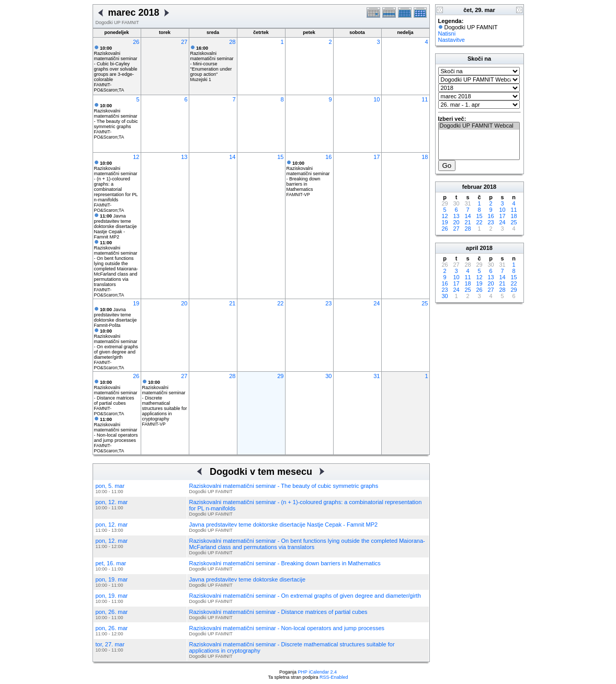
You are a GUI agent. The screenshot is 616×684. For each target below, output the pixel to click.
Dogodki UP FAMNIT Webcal (479, 126)
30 (328, 376)
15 (280, 157)
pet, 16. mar (111, 563)
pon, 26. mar (112, 612)
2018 (490, 187)
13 (184, 157)
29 (280, 376)
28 (232, 42)
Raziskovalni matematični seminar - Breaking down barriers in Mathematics (308, 176)
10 (377, 99)
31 (377, 376)
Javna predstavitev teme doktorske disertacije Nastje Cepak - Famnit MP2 (116, 226)
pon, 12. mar (112, 502)
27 (184, 42)
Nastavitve (452, 40)
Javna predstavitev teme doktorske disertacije (116, 315)
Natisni (447, 33)
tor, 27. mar (110, 644)
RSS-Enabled (334, 677)
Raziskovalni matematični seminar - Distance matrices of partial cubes (116, 393)
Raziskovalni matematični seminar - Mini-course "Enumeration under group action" (212, 61)
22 (280, 303)
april (472, 248)
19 (136, 303)
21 (232, 303)
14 (232, 157)
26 (136, 42)
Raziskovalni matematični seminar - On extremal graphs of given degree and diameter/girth (116, 344)
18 (425, 157)
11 (425, 99)
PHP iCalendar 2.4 (317, 672)
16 (328, 157)
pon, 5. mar (110, 486)
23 (328, 303)
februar (472, 187)
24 (377, 303)
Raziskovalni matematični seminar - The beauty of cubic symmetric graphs (116, 116)
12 (136, 157)
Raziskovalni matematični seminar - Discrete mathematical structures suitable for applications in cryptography (165, 401)
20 (184, 303)
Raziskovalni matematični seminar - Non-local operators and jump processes (116, 430)
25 (425, 303)
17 (377, 157)
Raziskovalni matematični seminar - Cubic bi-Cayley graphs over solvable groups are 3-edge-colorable (116, 64)
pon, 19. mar (112, 579)
